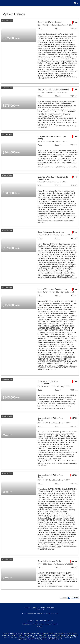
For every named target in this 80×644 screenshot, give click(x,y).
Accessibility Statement (33, 624)
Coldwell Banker (32, 608)
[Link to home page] (2, 3)
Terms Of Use (33, 621)
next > (76, 598)
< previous (64, 598)
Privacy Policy (47, 621)
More (76, 3)
